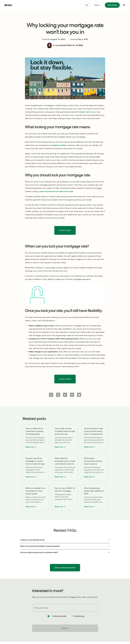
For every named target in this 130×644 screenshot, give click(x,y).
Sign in (97, 5)
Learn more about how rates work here (56, 191)
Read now (31, 447)
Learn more (65, 230)
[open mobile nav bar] (124, 5)
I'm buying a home (59, 616)
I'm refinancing (79, 616)
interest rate (84, 112)
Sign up (65, 628)
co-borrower (68, 355)
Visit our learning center (65, 568)
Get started (112, 5)
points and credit (61, 342)
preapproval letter (59, 145)
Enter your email (41, 608)
